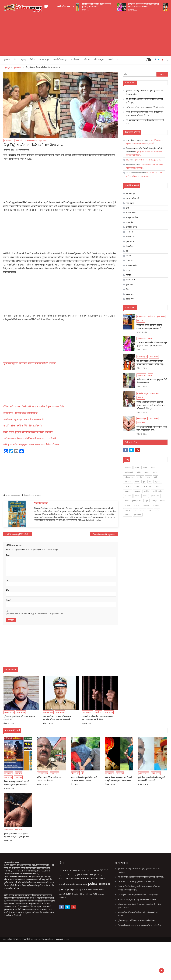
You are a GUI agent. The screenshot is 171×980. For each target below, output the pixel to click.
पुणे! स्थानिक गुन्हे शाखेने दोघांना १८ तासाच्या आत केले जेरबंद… (129, 920)
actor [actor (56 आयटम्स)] (137, 467)
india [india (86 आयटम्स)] (137, 481)
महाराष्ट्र (23, 60)
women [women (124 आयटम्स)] (128, 514)
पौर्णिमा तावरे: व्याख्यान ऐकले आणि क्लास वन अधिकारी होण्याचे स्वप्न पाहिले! (34, 407)
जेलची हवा (129, 232)
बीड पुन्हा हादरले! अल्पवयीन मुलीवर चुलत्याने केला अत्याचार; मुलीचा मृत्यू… (145, 101)
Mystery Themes (62, 939)
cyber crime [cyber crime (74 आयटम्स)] (129, 476)
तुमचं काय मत (131, 241)
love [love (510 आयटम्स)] (137, 486)
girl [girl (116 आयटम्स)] (156, 476)
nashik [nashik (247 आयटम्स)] (146, 491)
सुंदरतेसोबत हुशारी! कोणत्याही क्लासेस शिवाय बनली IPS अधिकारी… (30, 363)
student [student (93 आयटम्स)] (146, 505)
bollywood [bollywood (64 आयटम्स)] (129, 472)
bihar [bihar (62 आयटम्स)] (153, 467)
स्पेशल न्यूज (99, 60)
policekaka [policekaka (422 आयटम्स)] (155, 495)
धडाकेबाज (75, 60)
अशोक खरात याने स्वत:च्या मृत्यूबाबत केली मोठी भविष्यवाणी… (145, 107)
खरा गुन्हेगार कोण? (132, 217)
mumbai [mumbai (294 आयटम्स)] (160, 486)
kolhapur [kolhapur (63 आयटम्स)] (128, 486)
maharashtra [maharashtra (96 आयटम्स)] (147, 486)
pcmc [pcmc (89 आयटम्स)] (137, 495)
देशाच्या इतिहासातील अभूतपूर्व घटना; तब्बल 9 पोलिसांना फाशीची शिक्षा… (132, 925)
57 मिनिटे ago (138, 10)
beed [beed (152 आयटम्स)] (145, 467)
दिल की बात (130, 246)
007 (128, 160)
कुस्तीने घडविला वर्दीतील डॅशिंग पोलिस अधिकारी (22, 426)
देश (15, 60)
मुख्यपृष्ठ (7, 60)
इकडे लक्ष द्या (130, 203)
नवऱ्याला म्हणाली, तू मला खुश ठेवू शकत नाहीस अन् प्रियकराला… (130, 899)
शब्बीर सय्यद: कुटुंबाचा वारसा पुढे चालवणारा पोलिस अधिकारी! (28, 432)
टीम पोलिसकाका (24, 150)
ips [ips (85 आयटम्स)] (144, 481)
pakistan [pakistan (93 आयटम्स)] (128, 495)
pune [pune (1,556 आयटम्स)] (127, 500)
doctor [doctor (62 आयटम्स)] (140, 476)
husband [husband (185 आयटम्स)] (128, 481)
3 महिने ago (91, 10)
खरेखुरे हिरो (130, 222)
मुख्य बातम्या (43, 140)
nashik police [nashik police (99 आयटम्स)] (157, 491)
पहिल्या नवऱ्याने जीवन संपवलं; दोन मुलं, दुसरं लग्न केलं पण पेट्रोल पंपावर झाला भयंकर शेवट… (132, 906)
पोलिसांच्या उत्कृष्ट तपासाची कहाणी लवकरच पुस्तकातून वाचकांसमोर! (102, 5)
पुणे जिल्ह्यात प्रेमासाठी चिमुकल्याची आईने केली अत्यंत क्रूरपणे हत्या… (145, 122)
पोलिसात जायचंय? (31, 140)
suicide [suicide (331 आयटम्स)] (156, 505)
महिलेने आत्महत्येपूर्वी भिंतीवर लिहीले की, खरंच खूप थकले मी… (19, 534)
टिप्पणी (9, 555)
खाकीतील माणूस (60, 60)
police (29, 495)
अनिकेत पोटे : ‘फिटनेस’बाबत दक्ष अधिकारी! (21, 413)
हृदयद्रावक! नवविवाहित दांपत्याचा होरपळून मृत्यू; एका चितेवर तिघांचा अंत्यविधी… (149, 5)
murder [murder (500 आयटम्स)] (128, 491)
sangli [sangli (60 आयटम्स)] (154, 500)
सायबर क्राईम (44, 60)
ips (25, 495)
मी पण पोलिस (130, 280)
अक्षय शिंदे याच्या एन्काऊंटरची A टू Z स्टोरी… (147, 160)
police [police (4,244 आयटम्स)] (145, 495)
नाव (8, 580)
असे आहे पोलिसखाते (132, 198)
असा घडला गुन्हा (131, 193)
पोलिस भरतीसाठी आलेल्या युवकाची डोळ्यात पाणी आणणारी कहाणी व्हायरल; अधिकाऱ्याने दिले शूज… (145, 114)
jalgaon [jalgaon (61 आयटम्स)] (158, 481)
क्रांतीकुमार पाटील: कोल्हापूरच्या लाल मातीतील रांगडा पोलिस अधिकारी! (31, 445)
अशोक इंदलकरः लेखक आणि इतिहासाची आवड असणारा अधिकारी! (30, 438)
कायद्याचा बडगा (131, 213)
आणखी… (111, 60)
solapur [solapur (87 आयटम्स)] (128, 505)
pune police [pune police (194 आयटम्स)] (137, 500)
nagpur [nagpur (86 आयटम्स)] (137, 491)
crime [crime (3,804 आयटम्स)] (155, 472)
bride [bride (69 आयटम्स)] (139, 472)
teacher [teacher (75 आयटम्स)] (128, 509)
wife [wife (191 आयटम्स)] (157, 509)
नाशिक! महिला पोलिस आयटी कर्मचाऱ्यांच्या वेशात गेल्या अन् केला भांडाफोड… (130, 914)
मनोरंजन (87, 60)
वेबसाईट (9, 601)
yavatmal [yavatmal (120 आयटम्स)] (138, 514)
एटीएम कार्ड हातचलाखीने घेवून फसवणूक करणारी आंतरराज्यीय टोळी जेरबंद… (105, 534)
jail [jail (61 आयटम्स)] (150, 481)
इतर (128, 208)
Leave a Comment (13, 495)
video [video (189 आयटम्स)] (142, 509)
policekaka (37, 495)
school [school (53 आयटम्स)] (163, 500)
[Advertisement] (85, 36)
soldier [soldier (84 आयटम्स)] (137, 505)
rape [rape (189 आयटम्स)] (146, 500)
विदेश (32, 60)
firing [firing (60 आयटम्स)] (148, 476)
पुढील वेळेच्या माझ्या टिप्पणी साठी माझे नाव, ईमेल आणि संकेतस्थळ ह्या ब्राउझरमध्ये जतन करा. (35, 614)
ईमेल (8, 590)
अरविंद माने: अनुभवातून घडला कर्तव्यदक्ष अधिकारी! (24, 419)
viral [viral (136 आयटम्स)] (150, 509)
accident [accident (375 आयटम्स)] (128, 467)
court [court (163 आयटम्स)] (147, 472)
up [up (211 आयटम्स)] (135, 509)
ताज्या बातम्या (8, 140)
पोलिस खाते (19, 140)
